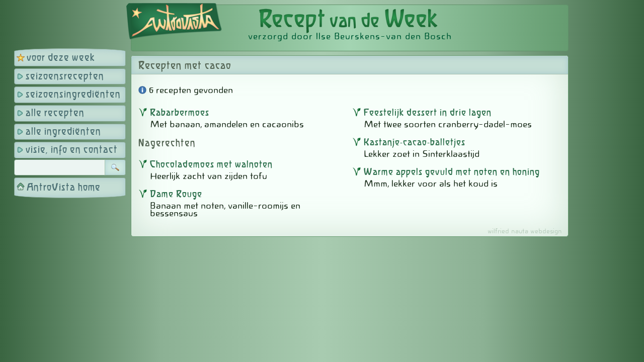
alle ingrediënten (63, 132)
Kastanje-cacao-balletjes (415, 143)
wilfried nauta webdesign (525, 231)
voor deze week (61, 58)
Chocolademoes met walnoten (211, 165)
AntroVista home (64, 188)
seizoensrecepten (65, 77)
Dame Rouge (176, 195)
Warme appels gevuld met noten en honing (452, 172)
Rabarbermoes (180, 113)
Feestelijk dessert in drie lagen (428, 113)
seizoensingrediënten (73, 95)
